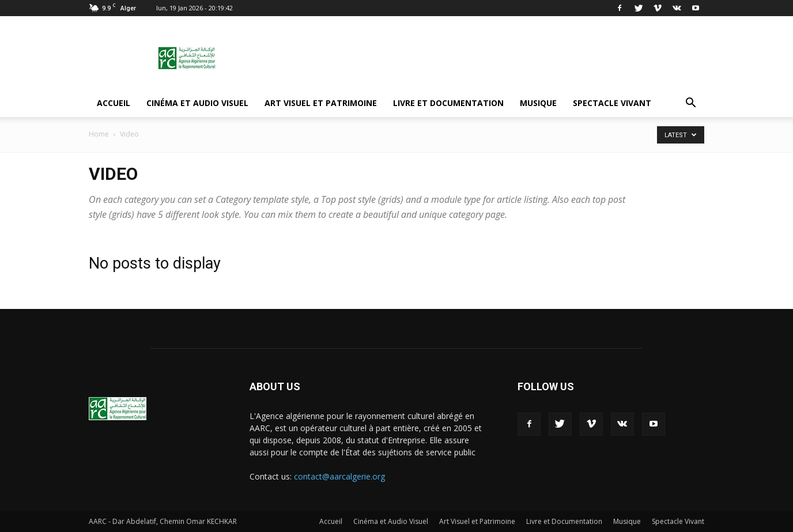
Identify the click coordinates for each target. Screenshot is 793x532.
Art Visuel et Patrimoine (321, 103)
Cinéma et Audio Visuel (197, 103)
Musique (538, 103)
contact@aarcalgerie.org (339, 476)
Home (99, 134)
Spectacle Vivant (612, 103)
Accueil (114, 103)
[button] (690, 103)
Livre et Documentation (448, 103)
